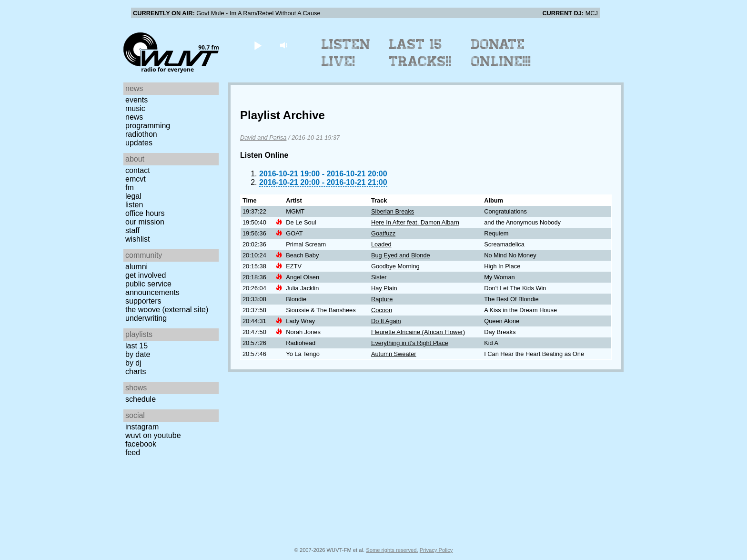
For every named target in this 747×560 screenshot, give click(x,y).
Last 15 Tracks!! (420, 53)
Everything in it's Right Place (410, 343)
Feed (133, 453)
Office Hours (145, 213)
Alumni (136, 267)
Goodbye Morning (395, 266)
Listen (134, 205)
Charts (136, 372)
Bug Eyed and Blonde (401, 255)
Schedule (141, 399)
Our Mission (145, 222)
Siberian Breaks (393, 211)
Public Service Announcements (152, 288)
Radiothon (141, 134)
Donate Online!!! (501, 53)
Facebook (141, 444)
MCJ (592, 13)
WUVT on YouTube (153, 435)
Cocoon (382, 310)
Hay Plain (384, 288)
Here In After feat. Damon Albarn (415, 222)
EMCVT (136, 179)
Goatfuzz (383, 233)
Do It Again (386, 321)
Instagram (142, 427)
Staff (132, 230)
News (134, 117)
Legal (133, 196)
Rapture (382, 299)
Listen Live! (346, 53)
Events (136, 100)
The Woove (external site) (167, 310)
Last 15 (136, 346)
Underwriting (146, 318)
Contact (138, 170)
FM (130, 188)
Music (135, 108)
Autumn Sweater (394, 354)
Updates (139, 143)
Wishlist (138, 239)
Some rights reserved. (392, 550)
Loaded (381, 244)
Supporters (143, 301)
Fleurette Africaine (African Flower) (418, 332)
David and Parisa (263, 137)
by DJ (133, 363)
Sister (379, 277)
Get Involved (146, 275)
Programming (148, 126)
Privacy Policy (436, 550)
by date (138, 354)
